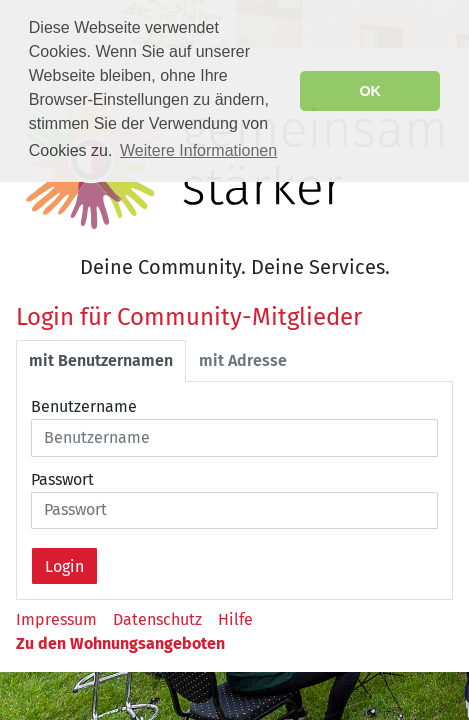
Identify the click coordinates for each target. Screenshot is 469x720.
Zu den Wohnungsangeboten (120, 643)
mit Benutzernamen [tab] (101, 361)
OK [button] (370, 91)
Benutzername (84, 406)
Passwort (62, 479)
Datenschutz (157, 619)
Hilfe (235, 619)
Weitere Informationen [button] (198, 150)
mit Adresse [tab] (243, 361)
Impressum (56, 619)
